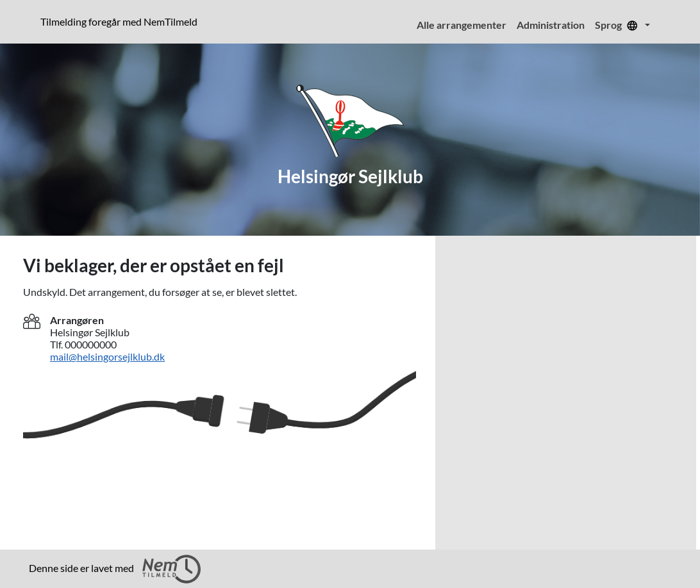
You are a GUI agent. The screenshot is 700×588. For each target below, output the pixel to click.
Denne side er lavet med (115, 569)
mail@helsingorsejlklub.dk (107, 356)
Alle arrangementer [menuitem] (462, 25)
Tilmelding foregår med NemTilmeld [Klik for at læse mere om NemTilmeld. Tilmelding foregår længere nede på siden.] (121, 21)
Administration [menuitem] (551, 25)
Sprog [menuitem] (619, 25)
